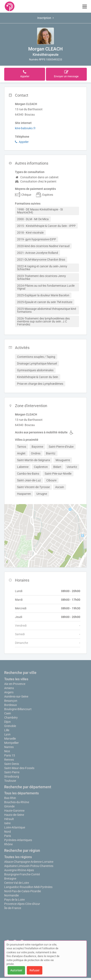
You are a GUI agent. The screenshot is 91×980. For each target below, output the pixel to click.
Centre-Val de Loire (17, 883)
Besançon (11, 701)
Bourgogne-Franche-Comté (22, 874)
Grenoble (10, 726)
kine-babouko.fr (25, 128)
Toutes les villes (16, 679)
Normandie (11, 895)
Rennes (9, 760)
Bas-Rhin (10, 798)
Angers (9, 692)
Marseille (10, 739)
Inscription (45, 18)
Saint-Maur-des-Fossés (19, 768)
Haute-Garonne (14, 811)
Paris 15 (10, 755)
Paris (8, 836)
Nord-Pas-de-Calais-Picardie (23, 891)
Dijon (7, 722)
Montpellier (11, 743)
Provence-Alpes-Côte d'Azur (22, 904)
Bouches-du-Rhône (17, 802)
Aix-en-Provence (15, 684)
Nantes (9, 747)
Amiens (9, 688)
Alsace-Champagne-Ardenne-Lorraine (29, 862)
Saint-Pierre (12, 772)
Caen (8, 713)
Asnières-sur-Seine (16, 696)
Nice (7, 751)
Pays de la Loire (14, 900)
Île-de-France (13, 908)
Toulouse (10, 781)
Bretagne (10, 879)
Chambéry (11, 718)
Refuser (35, 970)
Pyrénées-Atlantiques (18, 840)
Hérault (9, 819)
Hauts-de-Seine (14, 815)
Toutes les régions (18, 857)
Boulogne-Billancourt (18, 709)
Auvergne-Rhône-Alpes (19, 870)
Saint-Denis (12, 764)
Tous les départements (21, 793)
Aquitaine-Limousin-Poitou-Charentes (29, 866)
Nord (7, 832)
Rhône (8, 844)
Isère (7, 823)
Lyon (7, 734)
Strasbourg (12, 776)
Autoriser (16, 970)
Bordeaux (11, 705)
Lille (7, 730)
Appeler (22, 142)
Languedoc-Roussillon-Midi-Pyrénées (28, 887)
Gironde (9, 806)
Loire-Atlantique (15, 827)
